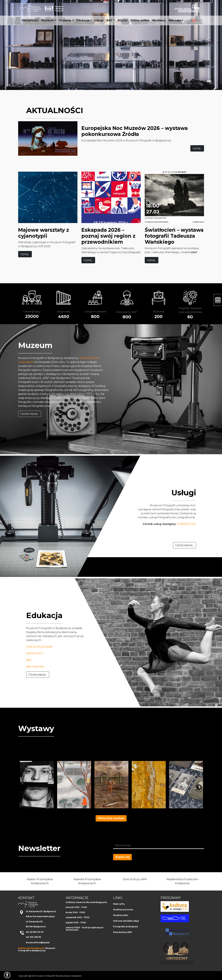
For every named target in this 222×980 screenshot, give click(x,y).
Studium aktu (121, 915)
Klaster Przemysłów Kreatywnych (40, 881)
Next (197, 786)
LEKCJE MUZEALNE (39, 647)
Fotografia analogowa (125, 927)
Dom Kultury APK (135, 879)
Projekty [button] (65, 20)
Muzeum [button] (48, 20)
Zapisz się (122, 857)
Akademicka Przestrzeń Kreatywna (182, 881)
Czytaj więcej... (30, 414)
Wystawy (159, 20)
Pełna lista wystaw (111, 818)
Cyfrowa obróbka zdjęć (126, 921)
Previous (22, 786)
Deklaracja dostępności (31, 948)
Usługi (99, 20)
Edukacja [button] (83, 20)
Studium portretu (123, 910)
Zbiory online (140, 20)
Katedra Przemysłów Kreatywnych (87, 881)
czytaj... (197, 148)
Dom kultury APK (122, 932)
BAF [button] (109, 20)
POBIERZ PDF (186, 524)
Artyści (122, 20)
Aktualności (30, 20)
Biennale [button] (175, 20)
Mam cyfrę (119, 904)
